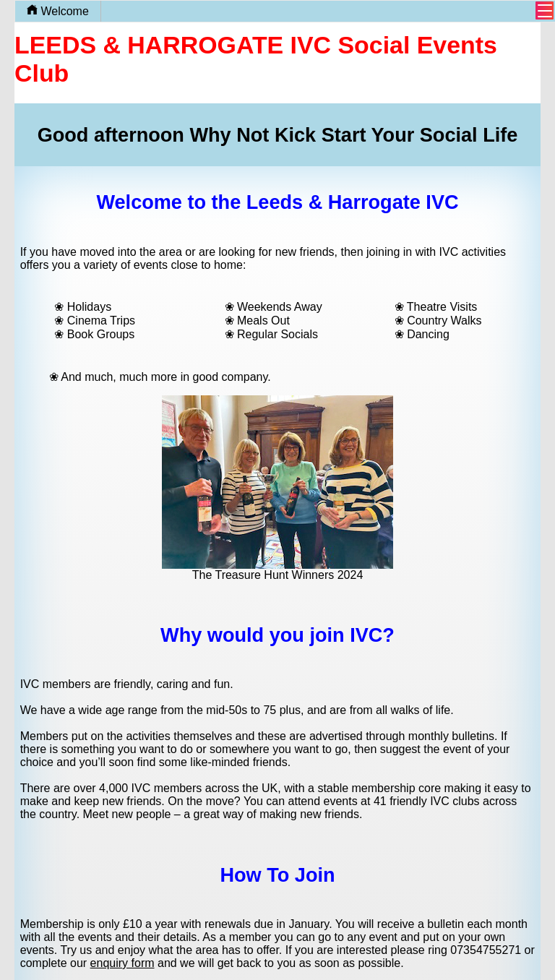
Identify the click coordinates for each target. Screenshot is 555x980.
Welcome (58, 11)
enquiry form (122, 963)
